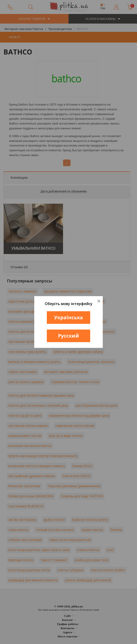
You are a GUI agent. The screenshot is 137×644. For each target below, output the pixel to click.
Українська (68, 317)
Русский (68, 336)
